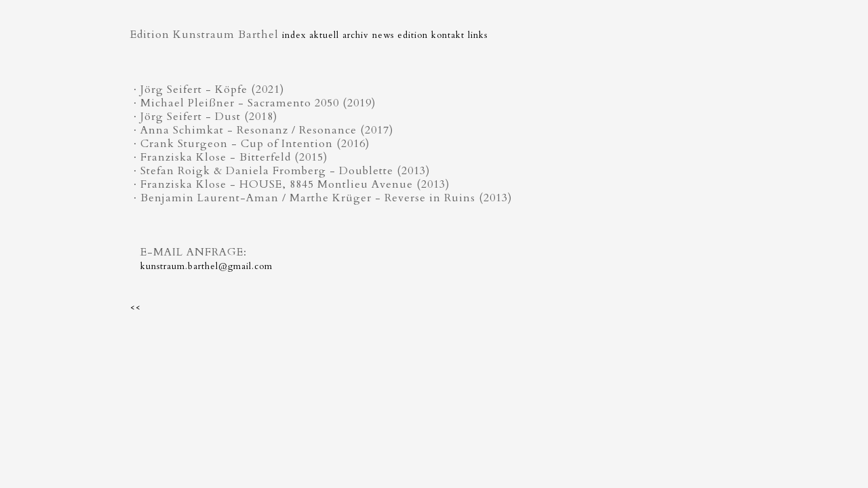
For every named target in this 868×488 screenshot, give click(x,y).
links (478, 35)
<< (136, 308)
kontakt (448, 35)
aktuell (324, 35)
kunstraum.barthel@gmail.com (206, 266)
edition (413, 35)
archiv (356, 35)
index (294, 35)
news (383, 35)
